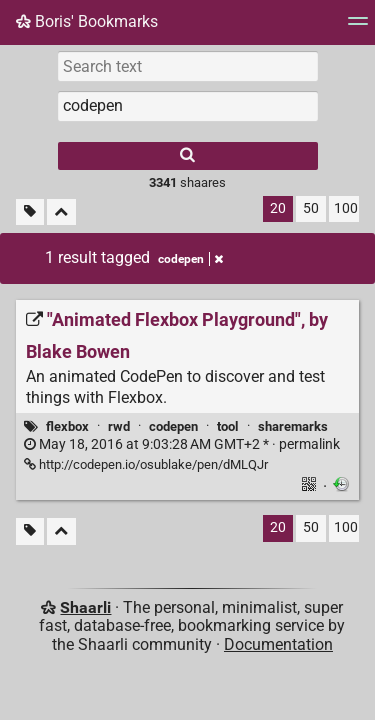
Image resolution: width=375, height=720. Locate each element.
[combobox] (188, 106)
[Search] (188, 156)
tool (227, 426)
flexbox (67, 426)
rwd (119, 426)
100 (346, 208)
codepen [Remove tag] (190, 259)
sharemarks (293, 426)
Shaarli (85, 607)
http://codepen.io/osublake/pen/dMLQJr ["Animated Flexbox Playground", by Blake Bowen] (146, 464)
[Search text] (188, 66)
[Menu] (358, 27)
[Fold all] (61, 212)
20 (278, 208)
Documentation (278, 644)
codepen (173, 426)
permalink (182, 444)
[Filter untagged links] (30, 212)
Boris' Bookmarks (87, 21)
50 (311, 208)
